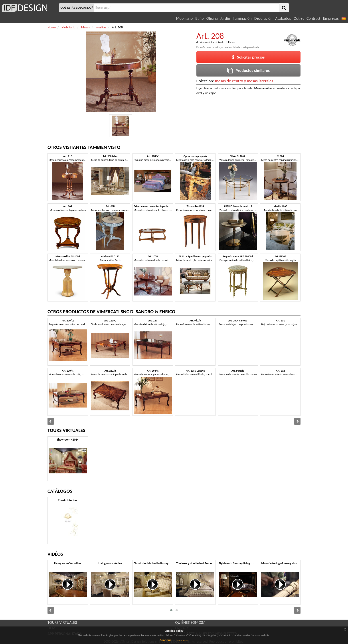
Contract (313, 18)
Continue (166, 640)
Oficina (212, 18)
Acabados (283, 18)
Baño (199, 18)
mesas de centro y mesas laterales (244, 81)
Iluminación (242, 18)
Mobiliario (184, 18)
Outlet (299, 18)
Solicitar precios (248, 57)
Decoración (263, 18)
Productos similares (249, 70)
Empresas (331, 18)
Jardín (225, 18)
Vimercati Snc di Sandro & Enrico (217, 42)
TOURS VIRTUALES (62, 622)
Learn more (182, 640)
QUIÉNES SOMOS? (190, 622)
